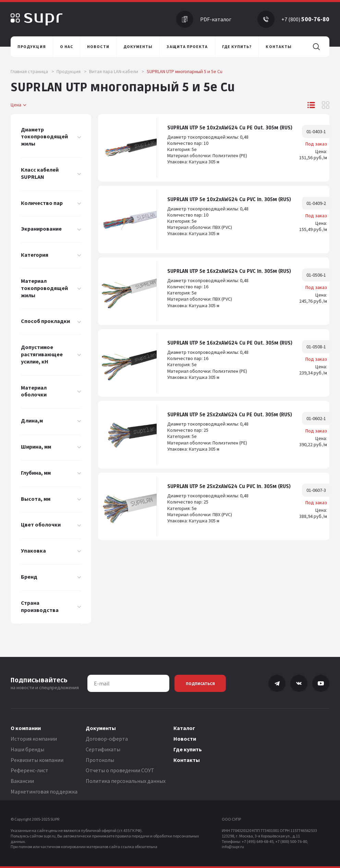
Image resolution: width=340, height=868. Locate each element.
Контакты (187, 760)
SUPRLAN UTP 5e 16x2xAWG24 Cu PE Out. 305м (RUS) (230, 343)
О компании (26, 728)
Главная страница (32, 71)
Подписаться (200, 684)
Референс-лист (29, 770)
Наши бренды (27, 749)
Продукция (72, 71)
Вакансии (22, 781)
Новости (185, 739)
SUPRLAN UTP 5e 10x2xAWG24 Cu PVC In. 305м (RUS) (229, 200)
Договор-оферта (107, 739)
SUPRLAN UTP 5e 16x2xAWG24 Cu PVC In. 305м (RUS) (229, 271)
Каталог (184, 728)
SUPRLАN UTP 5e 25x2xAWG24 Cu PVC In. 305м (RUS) (229, 487)
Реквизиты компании (37, 760)
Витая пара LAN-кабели (117, 71)
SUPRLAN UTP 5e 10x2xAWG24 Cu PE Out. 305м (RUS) (230, 128)
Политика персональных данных (126, 781)
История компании (34, 739)
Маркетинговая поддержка (44, 791)
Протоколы (100, 760)
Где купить (188, 749)
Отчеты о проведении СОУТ (120, 770)
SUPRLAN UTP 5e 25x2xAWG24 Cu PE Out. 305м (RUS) (230, 415)
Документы (101, 728)
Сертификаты (103, 749)
